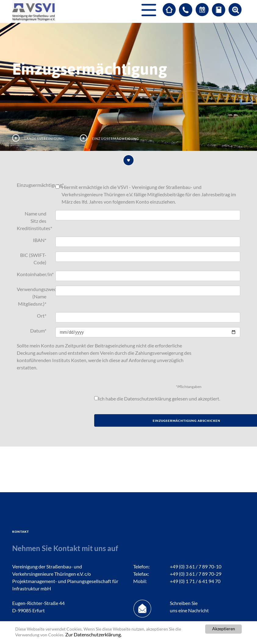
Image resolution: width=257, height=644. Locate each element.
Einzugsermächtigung (34, 185)
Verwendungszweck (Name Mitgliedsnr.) (34, 296)
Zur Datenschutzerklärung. (93, 634)
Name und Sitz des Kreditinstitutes (34, 221)
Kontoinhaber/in (34, 274)
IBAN (40, 240)
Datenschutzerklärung (148, 398)
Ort (42, 316)
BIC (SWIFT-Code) (33, 259)
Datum (38, 331)
